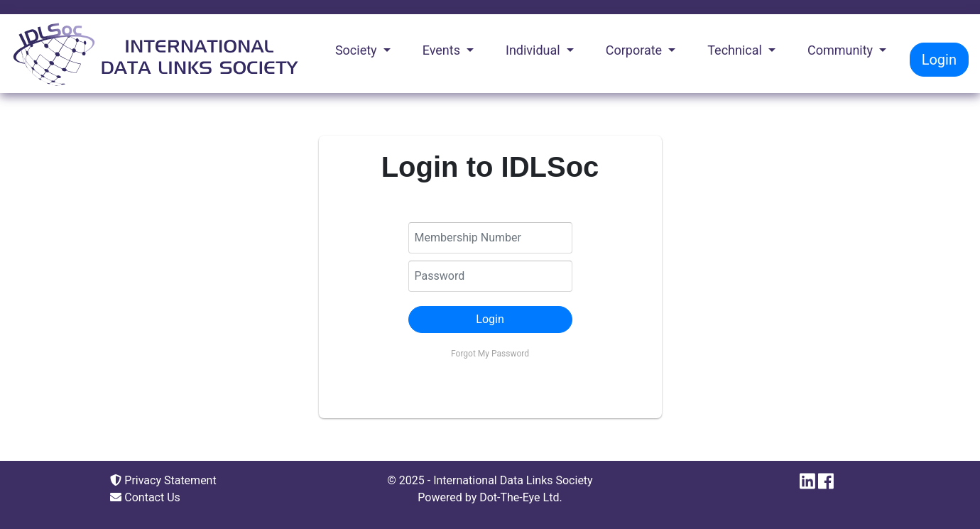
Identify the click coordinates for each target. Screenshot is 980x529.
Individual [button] (534, 50)
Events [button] (443, 50)
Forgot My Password (490, 354)
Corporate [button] (636, 50)
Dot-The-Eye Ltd (519, 497)
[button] (490, 320)
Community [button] (842, 50)
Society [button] (358, 50)
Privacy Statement (163, 480)
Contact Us (145, 497)
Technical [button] (736, 50)
